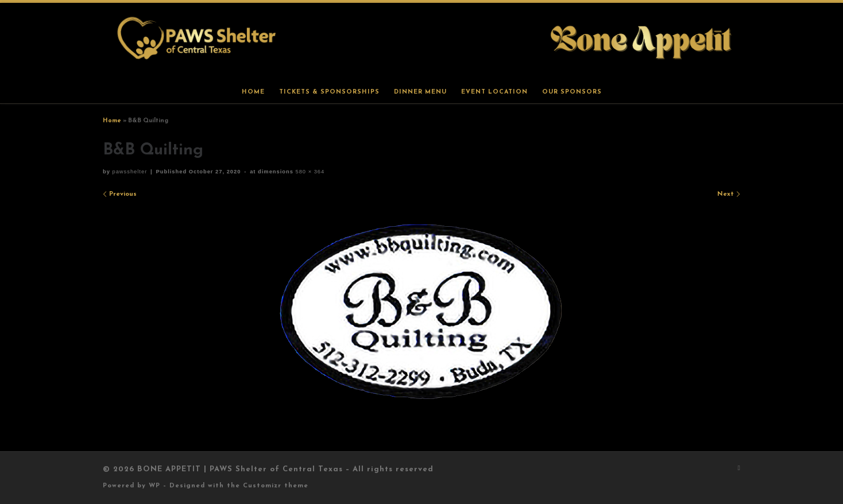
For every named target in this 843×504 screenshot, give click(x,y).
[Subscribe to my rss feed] (739, 469)
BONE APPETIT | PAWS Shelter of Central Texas (240, 469)
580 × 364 (309, 172)
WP (154, 486)
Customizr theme (276, 486)
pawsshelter (129, 172)
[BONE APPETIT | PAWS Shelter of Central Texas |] (421, 42)
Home (112, 121)
